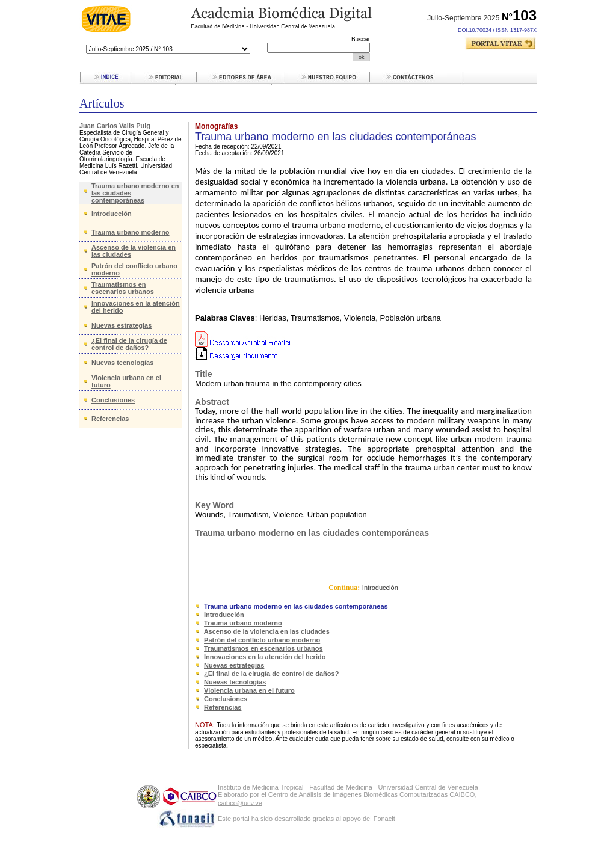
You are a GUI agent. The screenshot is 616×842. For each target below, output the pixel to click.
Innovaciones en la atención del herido (265, 657)
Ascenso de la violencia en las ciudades (267, 631)
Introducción (112, 214)
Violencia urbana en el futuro (249, 690)
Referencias (110, 419)
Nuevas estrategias (122, 325)
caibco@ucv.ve (240, 802)
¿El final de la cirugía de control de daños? (129, 344)
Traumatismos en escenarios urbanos (123, 288)
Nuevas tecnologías (122, 363)
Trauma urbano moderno (131, 232)
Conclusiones (113, 400)
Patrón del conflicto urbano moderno (262, 640)
